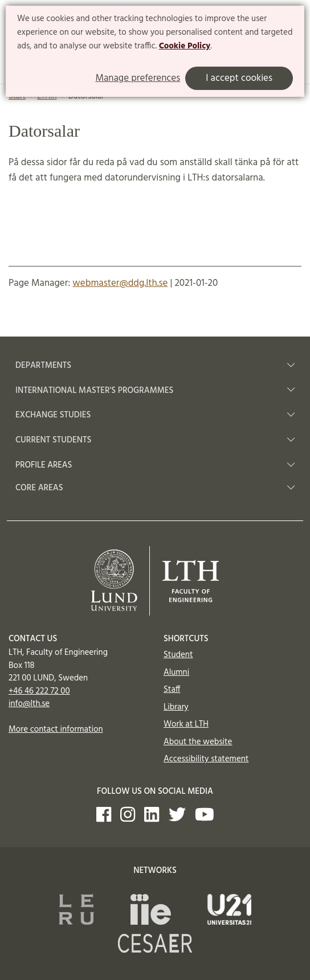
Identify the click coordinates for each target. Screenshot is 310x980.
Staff (172, 690)
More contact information (56, 729)
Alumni (176, 673)
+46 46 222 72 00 (39, 691)
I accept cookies (239, 78)
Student (178, 655)
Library (176, 707)
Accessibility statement (206, 759)
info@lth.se (29, 704)
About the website (198, 742)
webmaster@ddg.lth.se (120, 283)
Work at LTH (186, 724)
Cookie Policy (185, 46)
